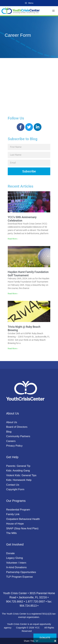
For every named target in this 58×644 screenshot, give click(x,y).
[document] (29, 322)
